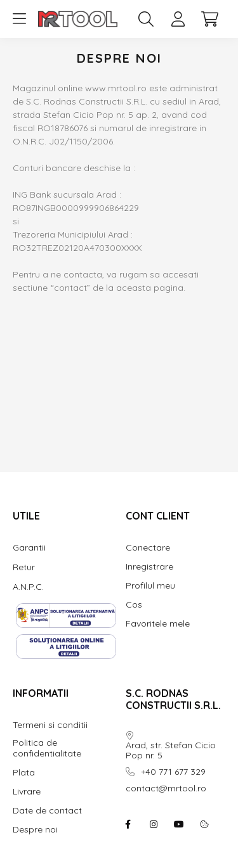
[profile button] (178, 19)
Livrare (27, 792)
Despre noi (35, 830)
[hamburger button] (19, 19)
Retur (24, 567)
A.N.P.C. (28, 587)
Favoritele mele (158, 624)
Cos (134, 605)
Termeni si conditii (50, 725)
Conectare (148, 548)
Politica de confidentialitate (47, 748)
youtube (179, 824)
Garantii (29, 547)
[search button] (146, 19)
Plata (24, 773)
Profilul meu (150, 586)
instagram (154, 824)
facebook (128, 824)
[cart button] (209, 19)
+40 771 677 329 (173, 772)
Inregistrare (149, 567)
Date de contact (47, 811)
